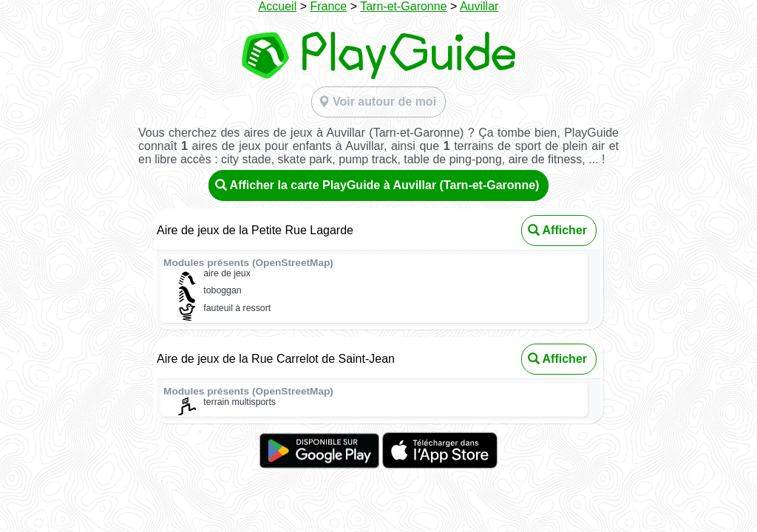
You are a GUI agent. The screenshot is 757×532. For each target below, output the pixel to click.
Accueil (278, 6)
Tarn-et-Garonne (403, 6)
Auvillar (479, 6)
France (328, 6)
